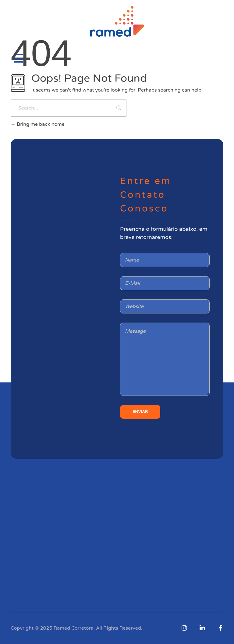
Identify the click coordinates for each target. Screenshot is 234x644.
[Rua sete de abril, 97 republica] (69, 279)
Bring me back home (38, 124)
